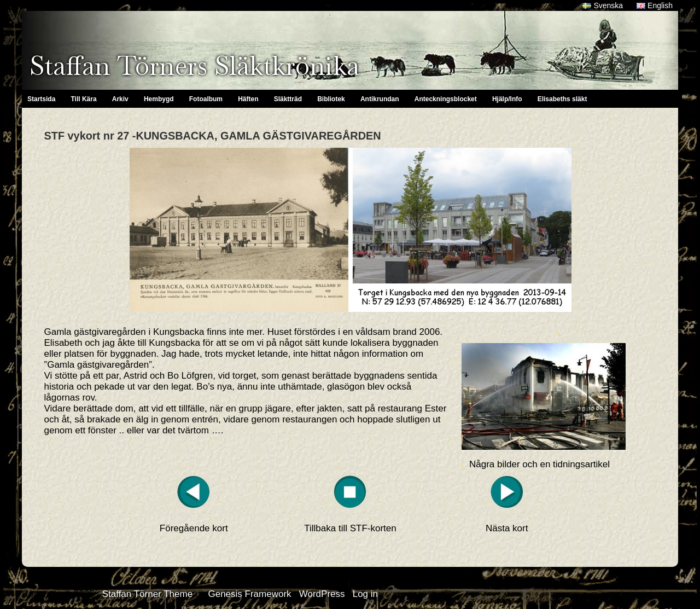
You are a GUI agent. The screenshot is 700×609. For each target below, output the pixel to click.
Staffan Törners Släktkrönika (194, 66)
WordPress (322, 594)
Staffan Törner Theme (147, 594)
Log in (365, 594)
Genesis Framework (249, 594)
